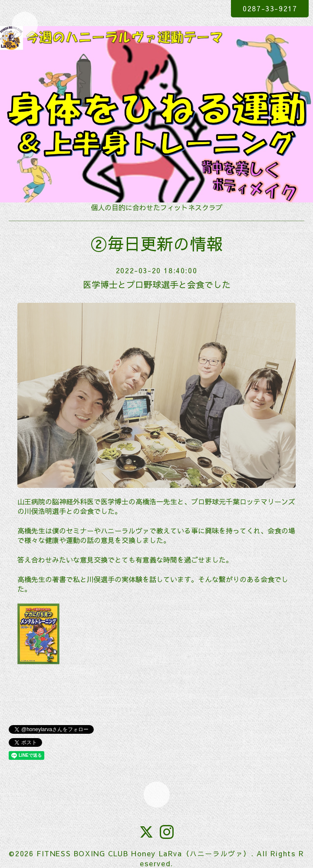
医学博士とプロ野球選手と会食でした (157, 284)
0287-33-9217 (270, 8)
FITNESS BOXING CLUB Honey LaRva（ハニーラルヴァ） (144, 853)
